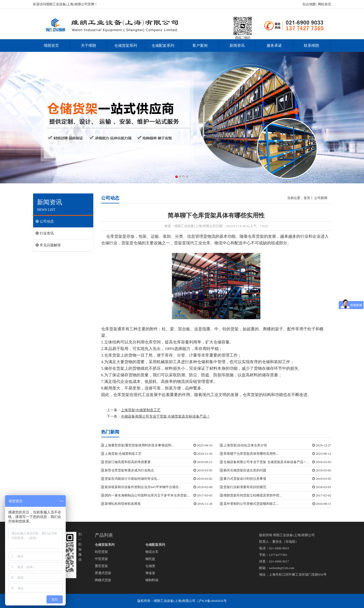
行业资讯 (45, 233)
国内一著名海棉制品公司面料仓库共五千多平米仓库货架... (145, 495)
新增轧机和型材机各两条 (121, 504)
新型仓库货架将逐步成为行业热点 (128, 470)
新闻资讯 (237, 46)
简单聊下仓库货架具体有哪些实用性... (249, 454)
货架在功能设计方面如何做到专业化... (130, 479)
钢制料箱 (152, 580)
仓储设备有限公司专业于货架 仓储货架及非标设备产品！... (264, 462)
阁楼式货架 (103, 580)
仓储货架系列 (126, 46)
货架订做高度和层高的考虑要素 (126, 462)
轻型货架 (101, 552)
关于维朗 (88, 46)
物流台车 (152, 552)
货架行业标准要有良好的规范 (243, 487)
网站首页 (325, 4)
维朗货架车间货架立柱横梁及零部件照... (251, 495)
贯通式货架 (103, 573)
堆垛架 (150, 573)
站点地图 (309, 4)
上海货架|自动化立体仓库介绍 (243, 445)
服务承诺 (274, 46)
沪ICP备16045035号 (212, 601)
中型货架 (101, 559)
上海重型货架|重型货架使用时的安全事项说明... (137, 445)
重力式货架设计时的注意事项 (243, 479)
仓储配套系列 (163, 46)
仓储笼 (150, 566)
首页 (307, 198)
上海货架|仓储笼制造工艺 (121, 454)
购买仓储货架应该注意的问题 (243, 470)
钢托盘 (150, 559)
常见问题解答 (48, 245)
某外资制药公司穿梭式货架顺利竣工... (249, 504)
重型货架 (101, 566)
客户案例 (200, 46)
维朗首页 (51, 46)
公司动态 (45, 221)
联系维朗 (311, 46)
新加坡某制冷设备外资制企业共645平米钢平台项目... (141, 487)
